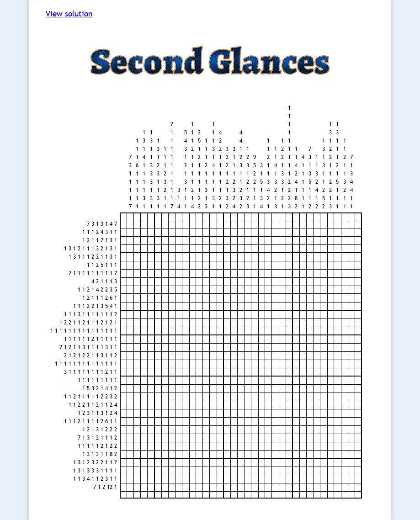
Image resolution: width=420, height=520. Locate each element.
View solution (69, 14)
